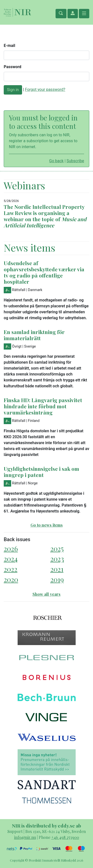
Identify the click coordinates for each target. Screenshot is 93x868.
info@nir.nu (25, 837)
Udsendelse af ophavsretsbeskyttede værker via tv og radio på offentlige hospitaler (44, 272)
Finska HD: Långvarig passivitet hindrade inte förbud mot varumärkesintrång (43, 406)
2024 (11, 559)
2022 (11, 569)
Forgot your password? (45, 89)
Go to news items (47, 525)
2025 (57, 548)
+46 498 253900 (65, 837)
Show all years (46, 594)
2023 (57, 559)
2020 (11, 579)
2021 (57, 569)
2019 (57, 579)
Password (13, 67)
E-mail (9, 46)
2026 (11, 548)
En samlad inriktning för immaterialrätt (34, 335)
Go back (56, 161)
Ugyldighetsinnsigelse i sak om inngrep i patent (41, 472)
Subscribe (75, 161)
